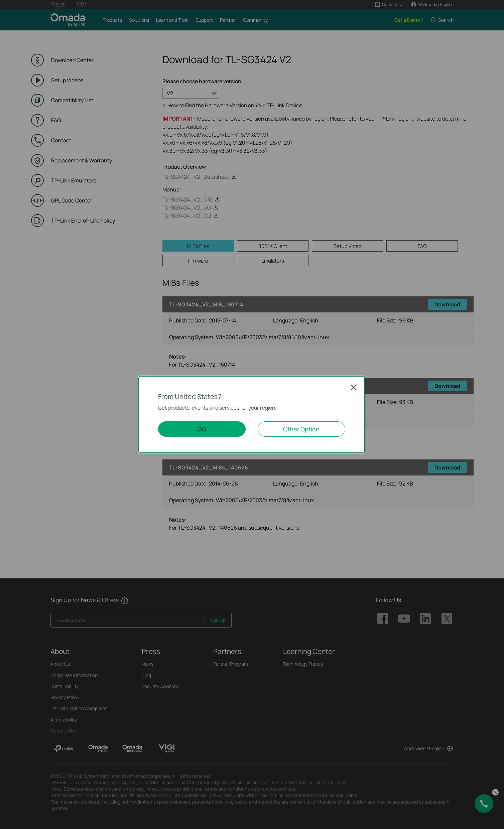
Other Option (301, 429)
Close (354, 387)
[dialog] (252, 414)
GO (202, 429)
